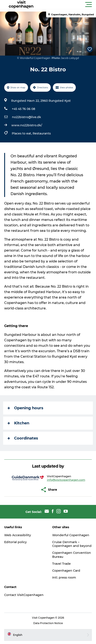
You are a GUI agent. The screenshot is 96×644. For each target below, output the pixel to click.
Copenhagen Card (66, 571)
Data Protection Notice (48, 623)
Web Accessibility (18, 535)
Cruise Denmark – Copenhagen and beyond (72, 544)
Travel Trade (61, 564)
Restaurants (42, 133)
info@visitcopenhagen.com (66, 480)
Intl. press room (64, 578)
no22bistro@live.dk (27, 117)
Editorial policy (15, 542)
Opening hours (25, 408)
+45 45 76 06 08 (23, 109)
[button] (67, 5)
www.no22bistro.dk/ (27, 125)
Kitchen (18, 423)
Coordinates (23, 438)
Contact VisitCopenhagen (24, 595)
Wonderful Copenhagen (71, 535)
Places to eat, (22, 133)
